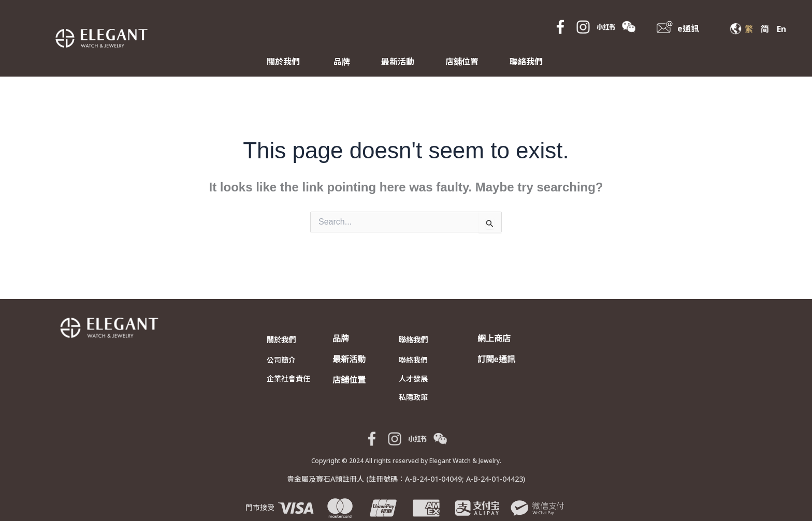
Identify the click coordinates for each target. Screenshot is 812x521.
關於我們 (283, 62)
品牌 (342, 62)
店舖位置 (462, 62)
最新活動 (398, 62)
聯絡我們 (526, 62)
